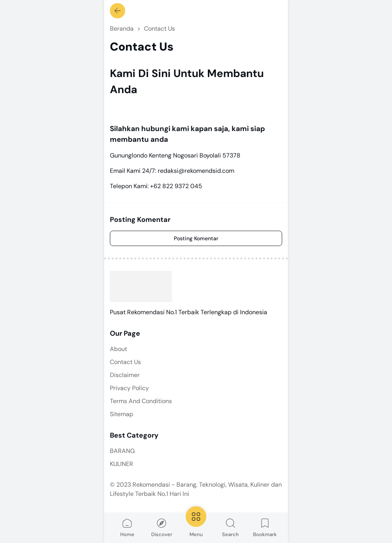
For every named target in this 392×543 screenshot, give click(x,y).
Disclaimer (125, 375)
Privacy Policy (129, 388)
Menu (196, 521)
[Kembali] (118, 11)
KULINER (122, 464)
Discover (162, 527)
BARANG (122, 451)
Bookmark (265, 527)
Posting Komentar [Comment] (196, 238)
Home (127, 527)
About (118, 349)
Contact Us (125, 362)
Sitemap (122, 414)
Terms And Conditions (141, 401)
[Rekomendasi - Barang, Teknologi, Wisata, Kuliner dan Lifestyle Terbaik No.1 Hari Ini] (141, 286)
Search (230, 527)
